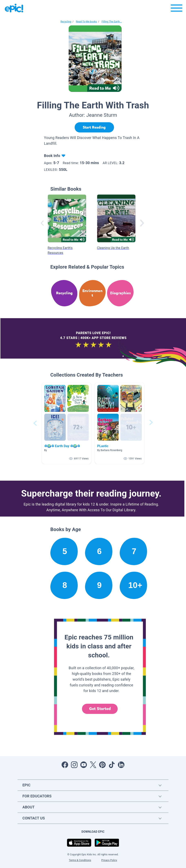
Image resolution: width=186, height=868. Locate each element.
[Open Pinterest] (102, 765)
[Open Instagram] (74, 765)
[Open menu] (177, 9)
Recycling (66, 22)
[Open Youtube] (84, 765)
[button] (66, 423)
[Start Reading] (94, 127)
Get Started (100, 709)
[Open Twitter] (93, 765)
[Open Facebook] (65, 765)
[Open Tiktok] (112, 765)
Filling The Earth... (112, 22)
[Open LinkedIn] (121, 765)
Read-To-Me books (87, 22)
